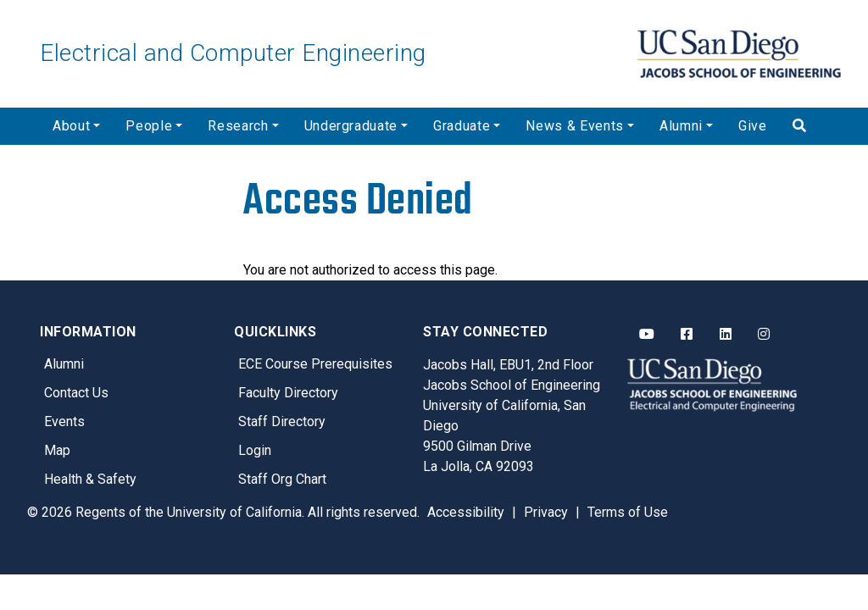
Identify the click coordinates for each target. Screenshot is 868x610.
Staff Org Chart (282, 479)
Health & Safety (90, 479)
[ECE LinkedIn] (726, 335)
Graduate (462, 126)
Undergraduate (351, 126)
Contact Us (76, 393)
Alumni (681, 126)
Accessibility (466, 512)
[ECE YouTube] (647, 335)
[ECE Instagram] (764, 335)
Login (255, 450)
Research (238, 126)
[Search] (804, 126)
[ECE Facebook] (687, 335)
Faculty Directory (288, 393)
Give (753, 126)
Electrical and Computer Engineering (233, 53)
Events (64, 421)
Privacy (546, 512)
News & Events (574, 126)
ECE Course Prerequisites (315, 364)
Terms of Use (628, 512)
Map (57, 450)
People (149, 126)
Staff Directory (282, 421)
